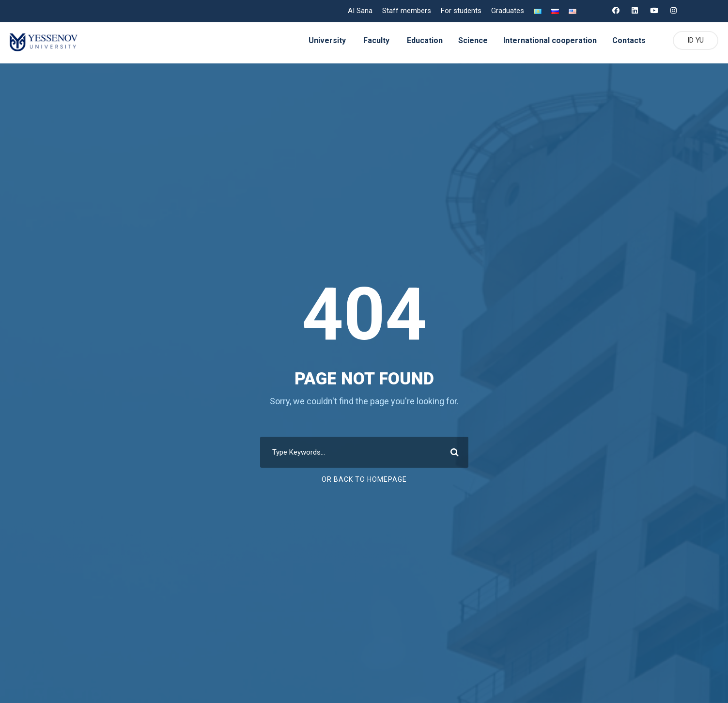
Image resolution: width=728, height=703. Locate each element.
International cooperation (548, 40)
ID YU (694, 40)
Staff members (406, 11)
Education (422, 40)
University (323, 40)
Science (471, 40)
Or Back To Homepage (364, 479)
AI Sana (360, 11)
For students (459, 11)
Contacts (626, 40)
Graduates (507, 11)
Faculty (372, 40)
